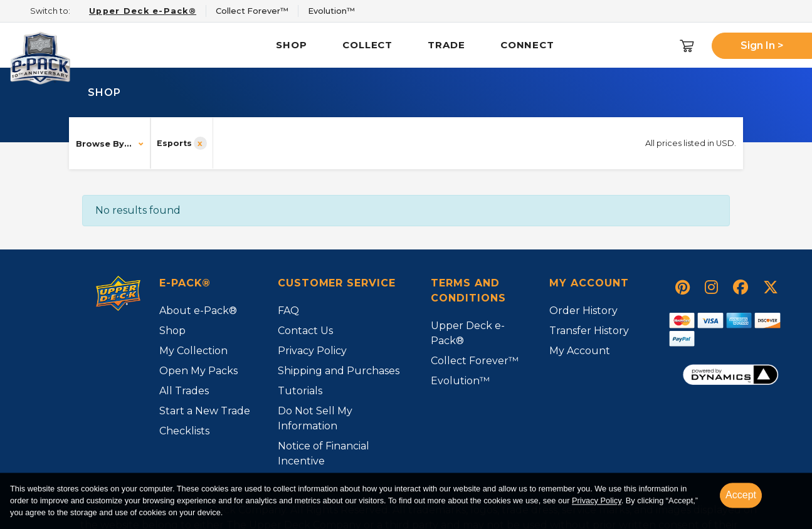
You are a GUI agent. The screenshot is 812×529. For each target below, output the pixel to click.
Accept (741, 495)
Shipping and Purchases (339, 371)
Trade (446, 45)
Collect (367, 45)
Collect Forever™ (475, 361)
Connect (527, 45)
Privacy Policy (597, 501)
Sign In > (762, 45)
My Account (580, 351)
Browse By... (104, 144)
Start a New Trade (205, 411)
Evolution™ (460, 381)
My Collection (193, 351)
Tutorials (300, 391)
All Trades (184, 391)
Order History (583, 311)
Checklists (184, 431)
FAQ (288, 311)
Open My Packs (198, 371)
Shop (292, 45)
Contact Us (305, 331)
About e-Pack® (198, 311)
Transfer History (589, 331)
